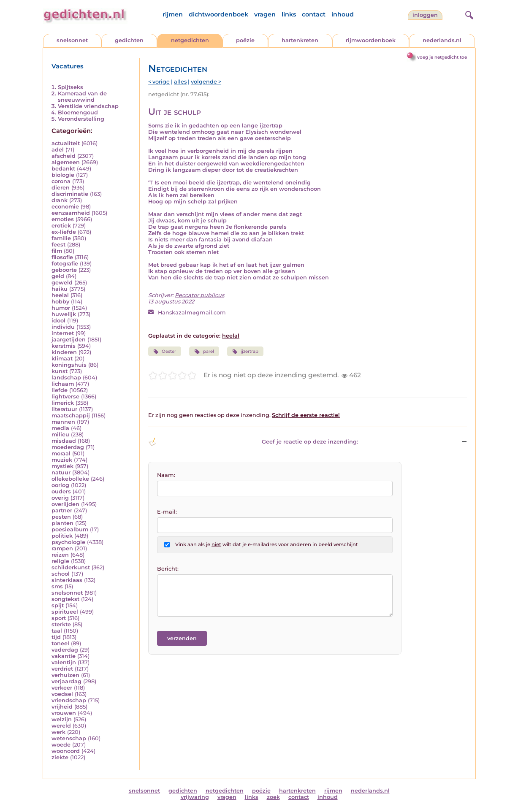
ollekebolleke (70, 479)
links (289, 14)
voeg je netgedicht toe (442, 57)
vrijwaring (195, 797)
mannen (63, 422)
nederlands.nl (442, 40)
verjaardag (66, 681)
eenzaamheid (71, 213)
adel (58, 150)
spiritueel (65, 612)
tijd (56, 637)
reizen (60, 555)
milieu (60, 434)
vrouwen (64, 713)
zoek (273, 797)
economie (65, 207)
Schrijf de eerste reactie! (306, 415)
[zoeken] (468, 14)
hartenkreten (300, 40)
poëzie (245, 40)
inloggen (425, 15)
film (57, 251)
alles (180, 82)
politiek (62, 536)
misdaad (64, 441)
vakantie (64, 656)
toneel (60, 643)
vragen (265, 14)
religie (60, 561)
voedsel (62, 694)
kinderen (64, 352)
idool (58, 321)
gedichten (129, 40)
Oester (165, 352)
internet (63, 333)
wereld (61, 726)
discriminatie (70, 194)
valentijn (64, 662)
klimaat (62, 359)
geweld (62, 283)
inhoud (343, 14)
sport (59, 618)
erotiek (61, 226)
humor (61, 308)
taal (57, 631)
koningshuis (69, 365)
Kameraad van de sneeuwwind (82, 97)
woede (61, 745)
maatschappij (71, 415)
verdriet (62, 669)
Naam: (166, 475)
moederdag (68, 447)
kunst (60, 371)
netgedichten (190, 40)
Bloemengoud (78, 112)
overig (60, 498)
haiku (60, 289)
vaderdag (65, 650)
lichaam (63, 384)
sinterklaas (67, 580)
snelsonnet (72, 40)
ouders (61, 491)
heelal (60, 295)
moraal (61, 453)
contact (314, 14)
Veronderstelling (81, 119)
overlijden (65, 504)
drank (60, 200)
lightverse (65, 397)
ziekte (60, 757)
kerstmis (64, 346)
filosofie (62, 257)
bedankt (63, 169)
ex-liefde (64, 232)
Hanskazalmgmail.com (192, 313)
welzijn (62, 719)
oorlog (60, 485)
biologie (63, 175)
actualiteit (66, 143)
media (60, 428)
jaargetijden (69, 340)
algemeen (66, 162)
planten (62, 523)
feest (58, 245)
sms (57, 586)
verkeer (62, 688)
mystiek (62, 466)
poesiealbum (70, 529)
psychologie (68, 542)
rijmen (173, 14)
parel (204, 352)
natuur (61, 472)
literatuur (64, 409)
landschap (66, 378)
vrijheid (62, 707)
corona (61, 181)
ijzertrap (245, 352)
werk (58, 732)
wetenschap (69, 738)
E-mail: (167, 512)
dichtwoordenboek (218, 14)
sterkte (61, 624)
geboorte (64, 270)
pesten (61, 517)
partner (62, 510)
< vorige (159, 82)
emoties (63, 219)
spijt (58, 605)
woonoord (66, 751)
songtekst (65, 599)
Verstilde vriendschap (88, 106)
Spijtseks (71, 87)
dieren (61, 188)
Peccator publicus (199, 295)
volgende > (206, 82)
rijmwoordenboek (371, 40)
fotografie (65, 264)
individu (63, 327)
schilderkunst (71, 567)
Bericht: (168, 569)
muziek (62, 460)
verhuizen (65, 675)
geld (58, 276)
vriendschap (69, 700)
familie (61, 238)
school (61, 574)
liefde (60, 390)
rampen (62, 548)
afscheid (64, 156)
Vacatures (68, 66)
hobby (60, 302)
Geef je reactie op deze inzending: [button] (253, 442)
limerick (63, 403)
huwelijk (64, 314)
